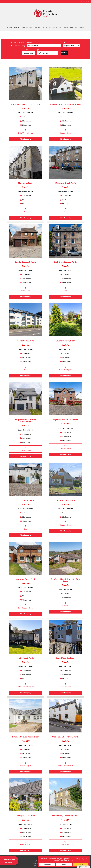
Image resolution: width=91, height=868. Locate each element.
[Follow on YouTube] (89, 1)
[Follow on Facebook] (82, 1)
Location (30, 42)
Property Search (13, 27)
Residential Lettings (18, 46)
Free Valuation (68, 27)
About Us (47, 27)
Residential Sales (18, 42)
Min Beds (25, 50)
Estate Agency (26, 27)
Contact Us (57, 27)
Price (64, 42)
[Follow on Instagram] (84, 1)
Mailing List (80, 27)
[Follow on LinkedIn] (87, 1)
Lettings (37, 27)
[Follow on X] (85, 1)
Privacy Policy (36, 861)
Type (38, 50)
